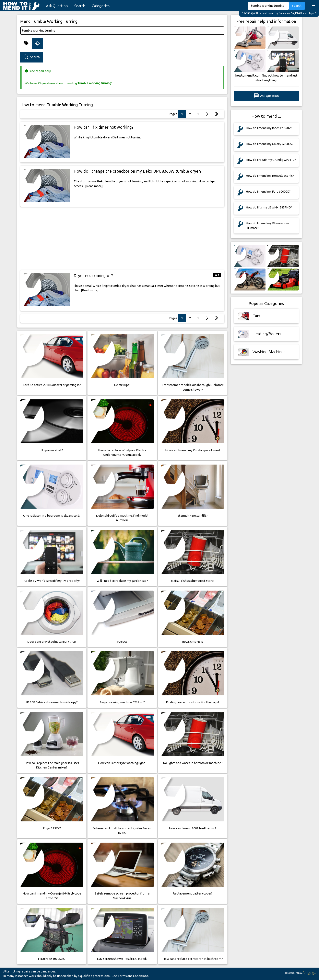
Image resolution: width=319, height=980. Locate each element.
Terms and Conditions (133, 976)
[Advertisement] (122, 238)
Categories (101, 6)
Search (80, 6)
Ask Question (57, 6)
